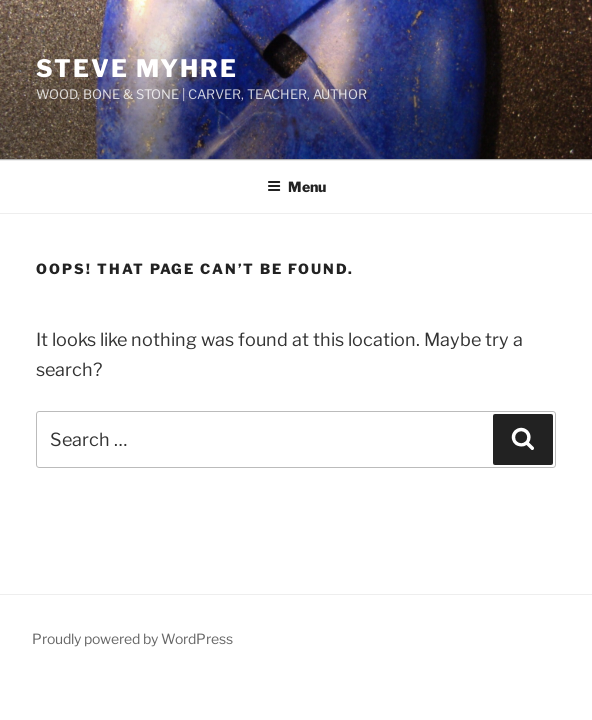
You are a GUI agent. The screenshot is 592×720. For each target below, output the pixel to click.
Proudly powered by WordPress (132, 638)
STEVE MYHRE (137, 68)
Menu (296, 186)
